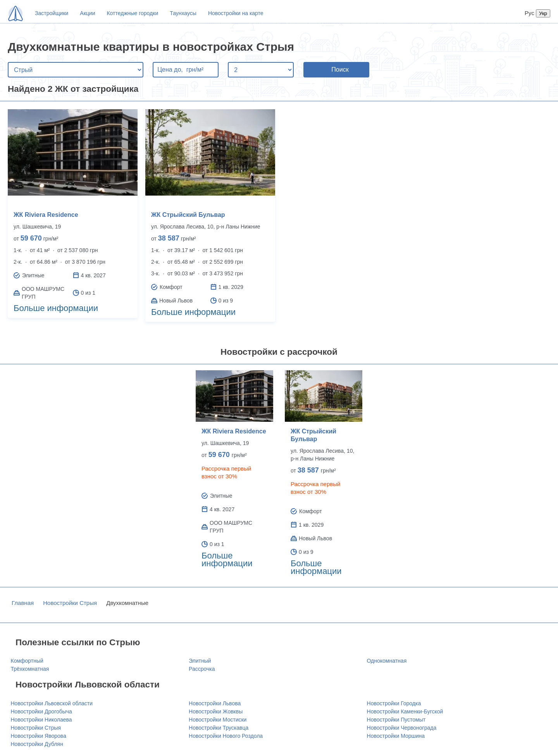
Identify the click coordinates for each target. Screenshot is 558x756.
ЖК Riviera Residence (46, 215)
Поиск (340, 70)
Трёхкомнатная (30, 669)
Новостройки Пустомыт (396, 720)
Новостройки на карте (236, 13)
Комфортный (27, 661)
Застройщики (52, 13)
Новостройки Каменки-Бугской (405, 711)
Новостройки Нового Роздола (226, 736)
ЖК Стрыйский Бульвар (188, 215)
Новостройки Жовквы (216, 711)
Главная (23, 603)
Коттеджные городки (132, 13)
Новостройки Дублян (37, 744)
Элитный (200, 661)
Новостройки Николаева (41, 720)
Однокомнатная (387, 661)
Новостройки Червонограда (402, 728)
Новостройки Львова (215, 703)
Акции (87, 13)
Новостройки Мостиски (218, 720)
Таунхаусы (183, 13)
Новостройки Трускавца (219, 728)
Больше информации (56, 308)
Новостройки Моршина (396, 736)
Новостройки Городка (394, 703)
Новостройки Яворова (39, 736)
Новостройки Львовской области (52, 703)
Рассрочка (202, 669)
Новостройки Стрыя (70, 603)
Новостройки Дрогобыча (41, 711)
